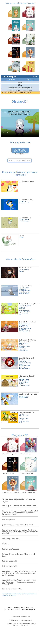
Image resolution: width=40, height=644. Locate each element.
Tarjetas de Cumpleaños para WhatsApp (20, 3)
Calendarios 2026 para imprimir (20, 90)
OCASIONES (10, 79)
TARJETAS (30, 79)
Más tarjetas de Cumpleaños (19, 160)
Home (20, 82)
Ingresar (35, 76)
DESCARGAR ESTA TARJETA (20, 150)
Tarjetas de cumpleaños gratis (20, 88)
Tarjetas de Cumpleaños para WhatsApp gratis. (16, 93)
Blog (20, 85)
